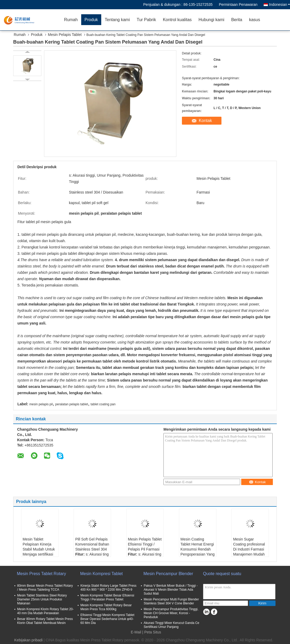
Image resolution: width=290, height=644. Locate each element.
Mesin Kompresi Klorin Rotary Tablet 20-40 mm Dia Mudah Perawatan (45, 611)
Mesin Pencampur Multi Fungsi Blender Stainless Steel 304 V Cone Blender (171, 601)
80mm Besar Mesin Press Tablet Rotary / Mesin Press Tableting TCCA (45, 588)
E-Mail (136, 632)
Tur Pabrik (146, 20)
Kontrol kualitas (177, 20)
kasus (255, 20)
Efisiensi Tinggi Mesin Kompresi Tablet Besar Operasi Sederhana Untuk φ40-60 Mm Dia (107, 619)
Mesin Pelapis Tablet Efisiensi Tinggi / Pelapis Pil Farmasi (145, 544)
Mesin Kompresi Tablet (101, 574)
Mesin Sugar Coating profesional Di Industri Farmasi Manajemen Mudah (249, 547)
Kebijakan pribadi (28, 640)
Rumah (71, 20)
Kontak (205, 121)
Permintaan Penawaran (238, 4)
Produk (91, 20)
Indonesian (279, 4)
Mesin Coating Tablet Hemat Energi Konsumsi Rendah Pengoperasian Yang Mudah (198, 549)
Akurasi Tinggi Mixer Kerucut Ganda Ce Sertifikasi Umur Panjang (171, 625)
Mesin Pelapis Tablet (65, 35)
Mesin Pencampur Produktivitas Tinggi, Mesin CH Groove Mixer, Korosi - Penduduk (171, 613)
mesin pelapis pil (41, 404)
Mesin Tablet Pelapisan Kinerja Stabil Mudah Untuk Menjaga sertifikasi (39, 547)
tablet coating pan (103, 404)
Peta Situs (153, 632)
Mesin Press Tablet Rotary (41, 574)
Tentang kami (117, 20)
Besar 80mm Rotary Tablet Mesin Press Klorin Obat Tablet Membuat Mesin (45, 621)
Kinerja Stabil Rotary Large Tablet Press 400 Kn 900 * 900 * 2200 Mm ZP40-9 (108, 588)
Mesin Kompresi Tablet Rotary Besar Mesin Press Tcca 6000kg (106, 607)
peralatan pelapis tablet (72, 404)
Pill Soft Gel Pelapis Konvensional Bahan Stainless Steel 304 (92, 544)
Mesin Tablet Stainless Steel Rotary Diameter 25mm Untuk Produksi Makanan (42, 599)
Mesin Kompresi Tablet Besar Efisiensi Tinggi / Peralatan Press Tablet (107, 597)
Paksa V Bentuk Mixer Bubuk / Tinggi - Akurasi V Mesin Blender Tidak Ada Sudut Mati (171, 590)
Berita (237, 20)
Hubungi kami (211, 20)
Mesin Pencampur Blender (168, 574)
